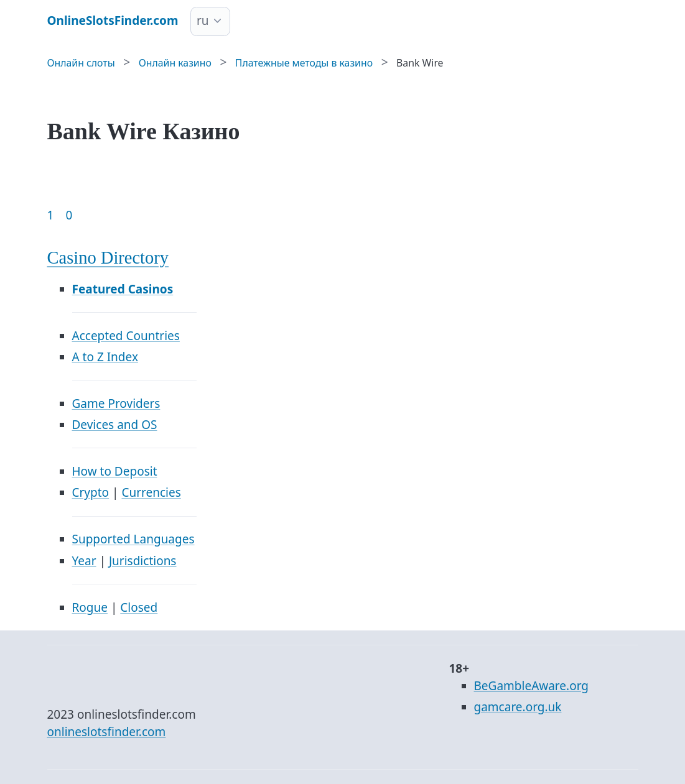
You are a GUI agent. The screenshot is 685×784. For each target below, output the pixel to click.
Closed (139, 607)
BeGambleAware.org (531, 686)
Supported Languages (133, 539)
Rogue (90, 607)
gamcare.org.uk (518, 707)
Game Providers (116, 404)
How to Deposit (115, 471)
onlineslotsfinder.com (107, 732)
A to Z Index (105, 357)
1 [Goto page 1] (51, 215)
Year (84, 561)
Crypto (91, 492)
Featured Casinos (123, 289)
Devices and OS (115, 425)
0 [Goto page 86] (69, 215)
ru (203, 21)
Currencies (151, 492)
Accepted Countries (126, 336)
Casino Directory (108, 258)
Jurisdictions (143, 561)
